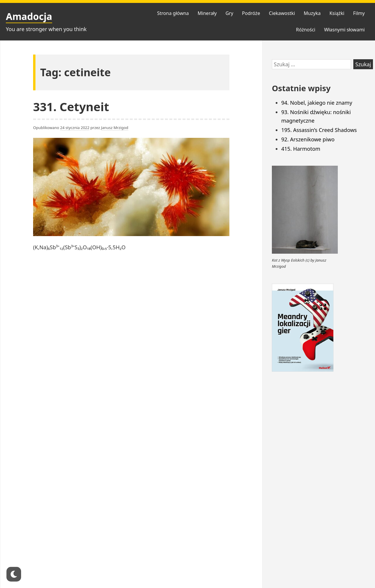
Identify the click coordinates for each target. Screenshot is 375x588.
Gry (229, 13)
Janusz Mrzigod (115, 128)
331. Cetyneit (71, 107)
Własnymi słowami (344, 30)
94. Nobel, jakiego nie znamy (317, 103)
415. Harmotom (301, 149)
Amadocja (29, 16)
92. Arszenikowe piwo (308, 139)
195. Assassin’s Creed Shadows (319, 130)
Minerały (207, 13)
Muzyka (312, 13)
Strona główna (173, 13)
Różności (306, 30)
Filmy (359, 13)
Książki (337, 13)
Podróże (251, 13)
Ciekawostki (282, 13)
